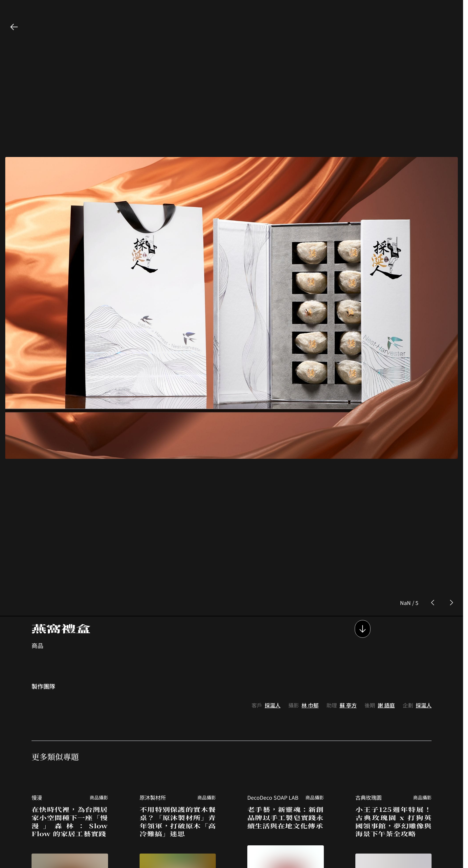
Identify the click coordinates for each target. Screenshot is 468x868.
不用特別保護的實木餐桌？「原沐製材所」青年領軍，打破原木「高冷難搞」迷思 (178, 725)
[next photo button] (451, 507)
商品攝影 (99, 701)
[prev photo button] (433, 507)
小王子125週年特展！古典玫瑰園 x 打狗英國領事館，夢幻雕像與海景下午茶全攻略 (394, 725)
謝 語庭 (386, 609)
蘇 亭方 (348, 609)
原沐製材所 (153, 701)
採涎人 (273, 609)
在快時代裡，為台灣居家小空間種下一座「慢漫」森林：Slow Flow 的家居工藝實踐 (70, 725)
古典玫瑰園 (368, 701)
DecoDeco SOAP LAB (273, 701)
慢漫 (37, 701)
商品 (37, 549)
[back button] (14, 27)
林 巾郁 (310, 609)
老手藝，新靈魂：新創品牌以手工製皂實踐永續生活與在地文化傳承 (286, 721)
